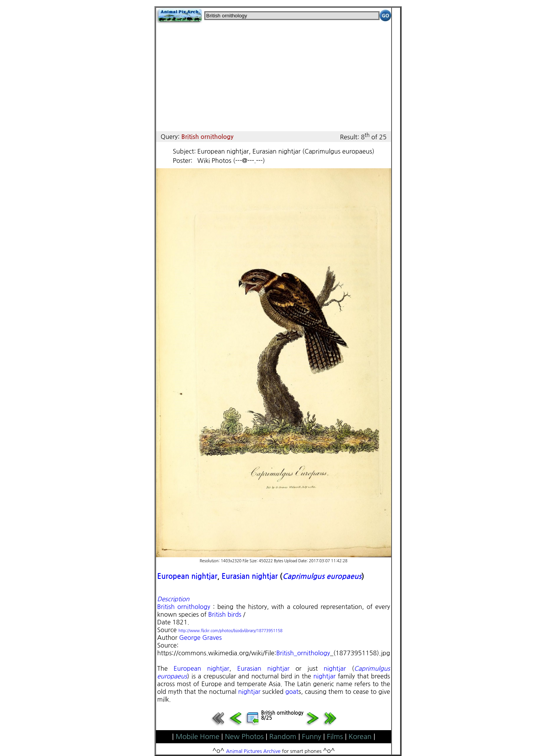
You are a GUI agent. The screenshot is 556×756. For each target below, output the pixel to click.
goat (292, 692)
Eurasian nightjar (250, 576)
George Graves (200, 638)
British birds (225, 614)
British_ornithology (303, 653)
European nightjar (187, 576)
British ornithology (184, 607)
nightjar (335, 668)
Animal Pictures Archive (253, 751)
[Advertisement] (274, 77)
